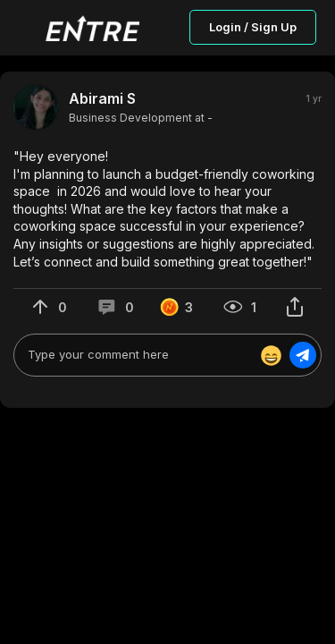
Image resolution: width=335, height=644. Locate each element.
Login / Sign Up (253, 27)
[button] (167, 209)
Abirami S (102, 98)
